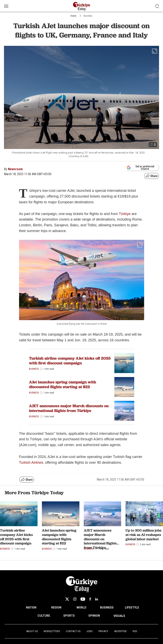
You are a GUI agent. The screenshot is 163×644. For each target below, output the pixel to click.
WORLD (81, 608)
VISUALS (119, 616)
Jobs (89, 631)
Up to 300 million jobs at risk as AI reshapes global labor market (143, 535)
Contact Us (73, 631)
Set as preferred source (140, 168)
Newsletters (52, 631)
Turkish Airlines (31, 463)
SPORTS (69, 616)
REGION (56, 608)
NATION (31, 608)
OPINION (94, 616)
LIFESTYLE (132, 608)
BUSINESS (107, 608)
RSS (135, 631)
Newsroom (15, 169)
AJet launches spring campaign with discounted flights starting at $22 (63, 384)
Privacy (103, 631)
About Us (32, 631)
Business (88, 16)
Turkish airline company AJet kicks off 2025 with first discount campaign (70, 361)
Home (73, 16)
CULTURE (44, 616)
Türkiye (125, 214)
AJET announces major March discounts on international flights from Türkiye (69, 408)
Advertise (120, 631)
